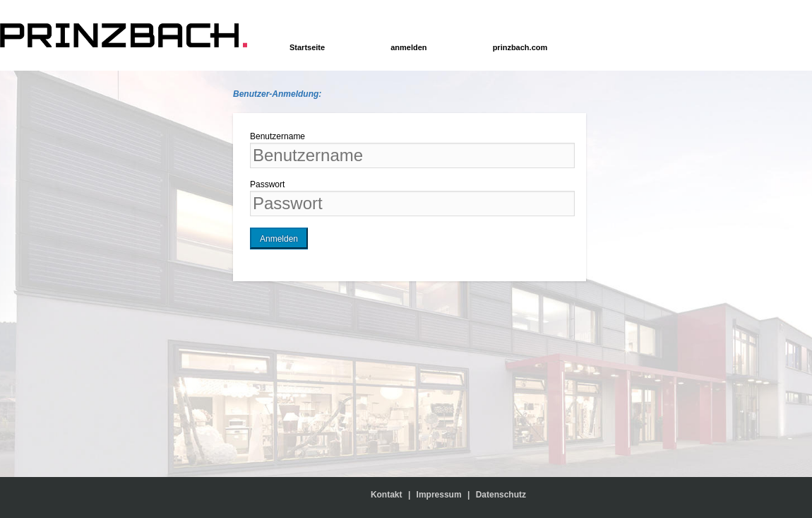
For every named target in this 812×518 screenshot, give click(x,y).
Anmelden (279, 239)
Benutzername (277, 136)
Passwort (267, 184)
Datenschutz (501, 495)
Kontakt (389, 495)
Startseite (307, 47)
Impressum (439, 495)
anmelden (408, 47)
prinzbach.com (520, 47)
